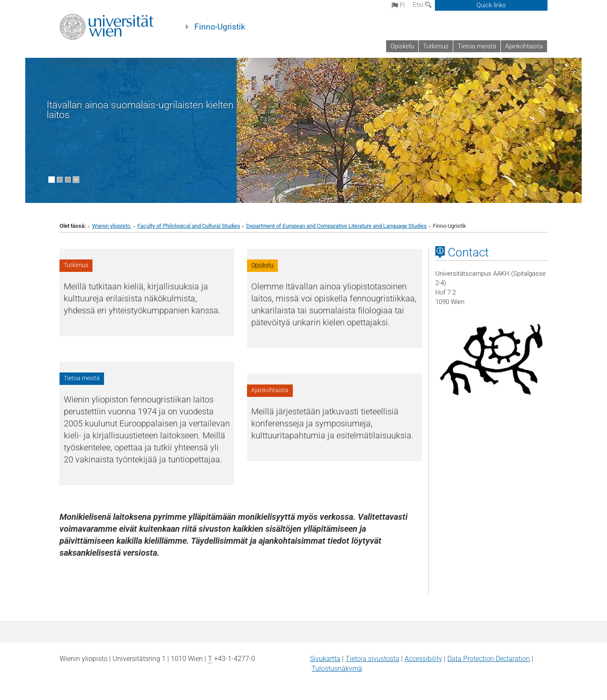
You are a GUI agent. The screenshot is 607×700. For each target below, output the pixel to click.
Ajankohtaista (524, 46)
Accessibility (423, 659)
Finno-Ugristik (220, 27)
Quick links (491, 5)
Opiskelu (402, 46)
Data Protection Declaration (489, 659)
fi (398, 5)
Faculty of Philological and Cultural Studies (189, 226)
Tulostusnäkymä (337, 669)
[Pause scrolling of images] (76, 180)
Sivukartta (325, 659)
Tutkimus (436, 46)
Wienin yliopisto (112, 226)
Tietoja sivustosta (372, 659)
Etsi (422, 5)
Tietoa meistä (477, 46)
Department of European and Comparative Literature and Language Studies (336, 226)
